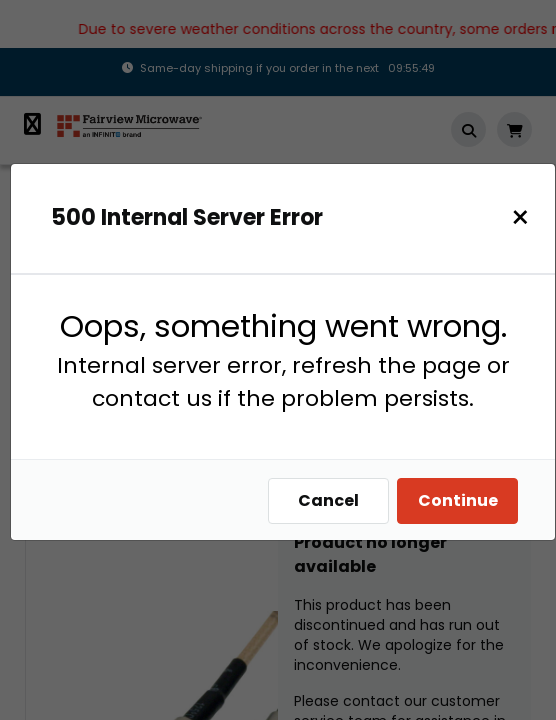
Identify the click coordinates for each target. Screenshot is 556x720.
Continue (458, 500)
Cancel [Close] (328, 500)
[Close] (520, 217)
